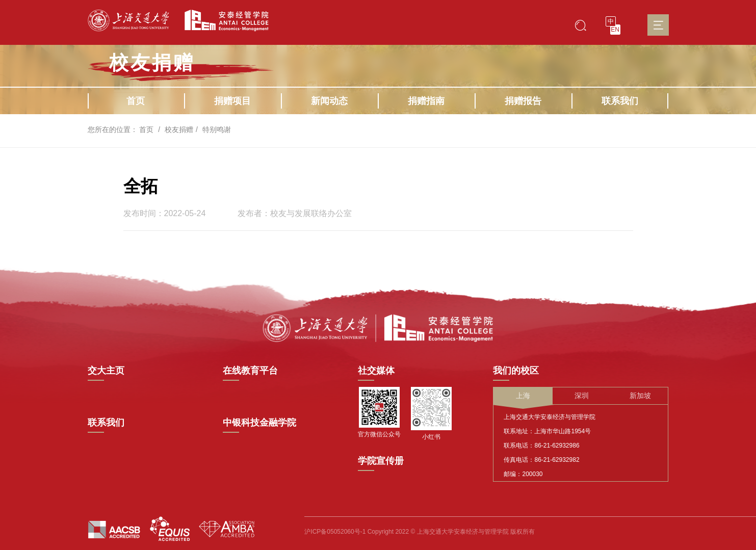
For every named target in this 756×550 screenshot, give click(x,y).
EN (615, 30)
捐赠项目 (232, 101)
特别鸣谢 (217, 129)
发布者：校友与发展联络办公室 (295, 214)
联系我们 (620, 101)
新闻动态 (329, 101)
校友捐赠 (179, 129)
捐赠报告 (523, 101)
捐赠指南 (426, 101)
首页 (136, 101)
